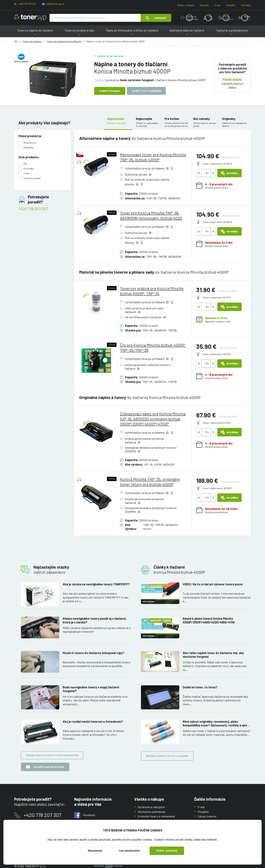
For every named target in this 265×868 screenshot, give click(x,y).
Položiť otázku (233, 79)
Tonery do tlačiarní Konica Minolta (64, 41)
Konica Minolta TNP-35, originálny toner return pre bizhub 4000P (150, 482)
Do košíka (230, 173)
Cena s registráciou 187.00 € (217, 488)
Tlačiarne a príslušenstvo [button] (232, 33)
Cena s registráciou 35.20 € (217, 354)
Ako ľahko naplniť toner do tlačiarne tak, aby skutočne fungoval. (213, 655)
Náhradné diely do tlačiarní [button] (187, 33)
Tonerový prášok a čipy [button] (79, 33)
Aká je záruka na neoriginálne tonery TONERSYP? (96, 584)
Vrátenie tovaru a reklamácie (156, 816)
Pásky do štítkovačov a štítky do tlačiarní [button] (132, 33)
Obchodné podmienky (152, 812)
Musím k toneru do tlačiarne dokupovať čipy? (93, 653)
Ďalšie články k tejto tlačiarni (167, 756)
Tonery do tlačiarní (32, 41)
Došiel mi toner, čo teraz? (200, 687)
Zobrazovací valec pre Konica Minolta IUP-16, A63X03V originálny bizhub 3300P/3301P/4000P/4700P (153, 419)
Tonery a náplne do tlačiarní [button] (35, 33)
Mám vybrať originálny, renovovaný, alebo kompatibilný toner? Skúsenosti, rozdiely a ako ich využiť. (215, 723)
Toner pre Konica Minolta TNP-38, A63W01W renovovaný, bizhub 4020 (151, 215)
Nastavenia (95, 851)
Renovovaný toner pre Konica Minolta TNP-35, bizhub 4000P (153, 157)
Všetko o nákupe (185, 5)
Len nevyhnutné (129, 851)
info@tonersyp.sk (55, 4)
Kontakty (246, 5)
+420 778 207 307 (27, 4)
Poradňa (231, 5)
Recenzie (204, 5)
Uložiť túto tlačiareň (146, 91)
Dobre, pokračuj (167, 851)
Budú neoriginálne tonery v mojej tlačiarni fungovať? (91, 689)
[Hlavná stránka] (30, 18)
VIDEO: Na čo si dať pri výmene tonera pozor (213, 584)
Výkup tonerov (207, 816)
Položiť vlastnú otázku (45, 767)
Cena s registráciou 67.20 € (217, 423)
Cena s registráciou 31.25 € (217, 297)
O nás (218, 5)
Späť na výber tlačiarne (110, 56)
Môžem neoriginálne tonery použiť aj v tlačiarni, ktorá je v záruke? (95, 620)
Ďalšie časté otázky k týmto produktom (52, 755)
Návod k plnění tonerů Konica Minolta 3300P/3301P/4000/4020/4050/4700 (209, 620)
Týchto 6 (100, 80)
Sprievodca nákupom (151, 807)
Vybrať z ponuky (110, 91)
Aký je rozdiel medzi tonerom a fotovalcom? (93, 722)
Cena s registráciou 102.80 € (217, 164)
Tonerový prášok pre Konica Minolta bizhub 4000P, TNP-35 (152, 291)
